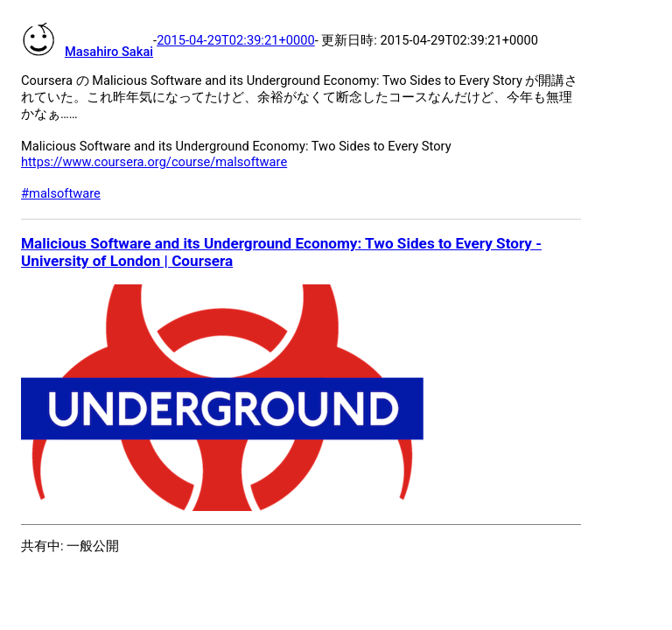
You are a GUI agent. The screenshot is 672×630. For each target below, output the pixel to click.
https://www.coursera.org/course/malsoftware (154, 162)
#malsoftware (61, 193)
